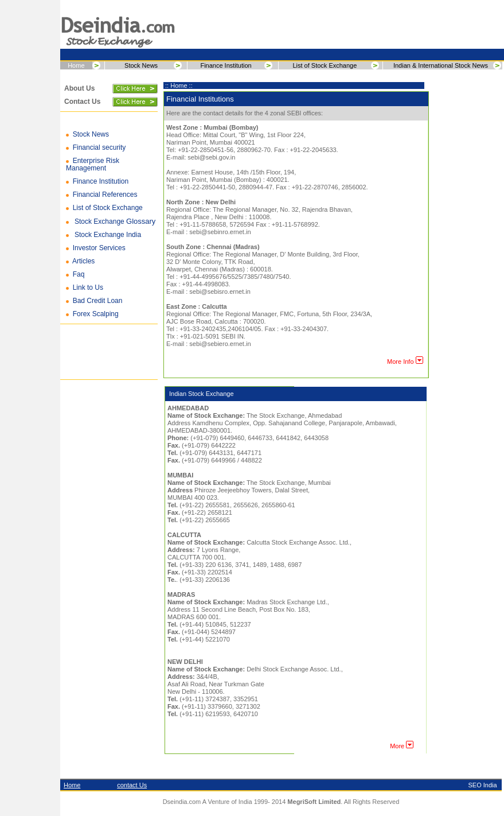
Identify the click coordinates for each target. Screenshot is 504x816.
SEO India (483, 785)
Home (76, 65)
